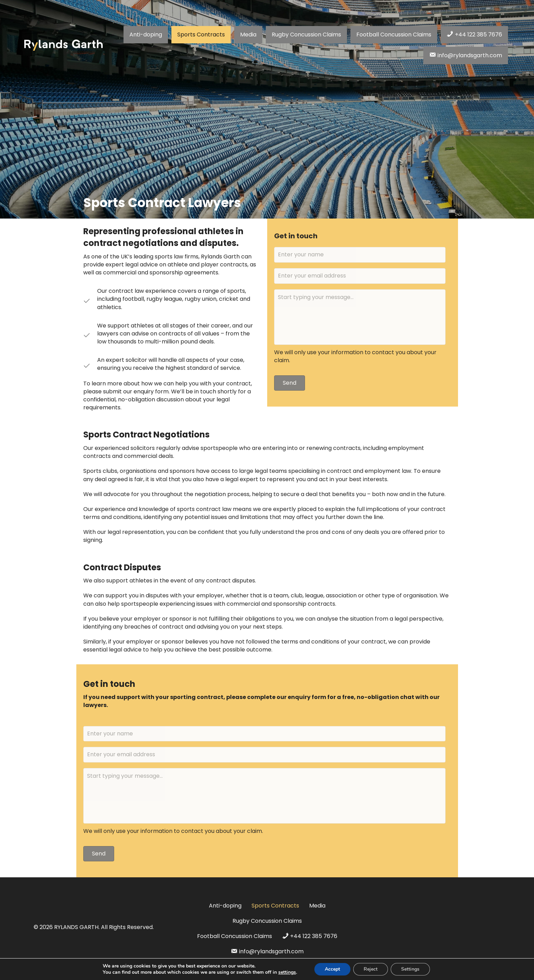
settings (287, 972)
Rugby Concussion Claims (267, 921)
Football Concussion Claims (235, 936)
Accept (332, 969)
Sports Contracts (275, 906)
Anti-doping (225, 906)
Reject (371, 969)
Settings (410, 969)
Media (317, 906)
